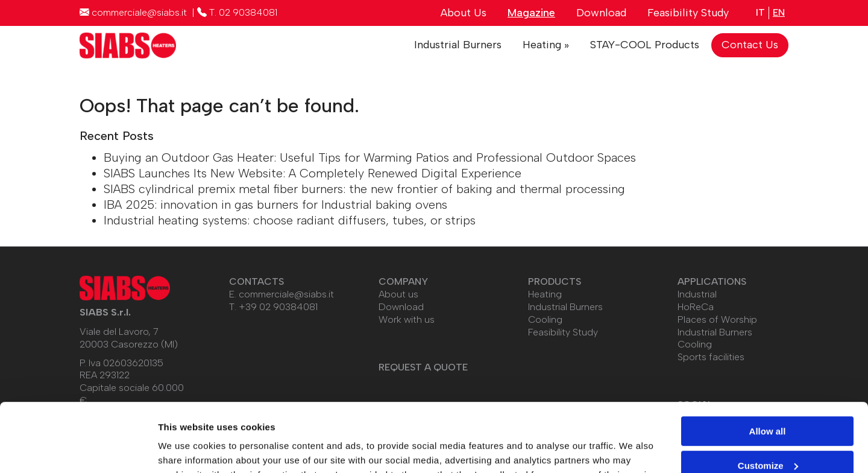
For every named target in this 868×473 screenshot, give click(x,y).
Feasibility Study (688, 13)
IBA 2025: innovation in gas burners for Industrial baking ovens (275, 205)
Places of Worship (717, 319)
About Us (464, 13)
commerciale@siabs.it (286, 294)
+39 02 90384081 (278, 307)
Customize (768, 406)
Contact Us (750, 45)
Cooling (545, 319)
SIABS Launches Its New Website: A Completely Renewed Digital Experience (313, 173)
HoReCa (696, 307)
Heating (545, 294)
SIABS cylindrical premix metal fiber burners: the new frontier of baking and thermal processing (364, 189)
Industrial (697, 294)
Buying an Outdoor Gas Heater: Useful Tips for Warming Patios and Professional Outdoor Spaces (370, 157)
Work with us (407, 319)
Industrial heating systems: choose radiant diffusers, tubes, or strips (290, 220)
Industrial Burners (458, 45)
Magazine (531, 13)
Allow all (768, 373)
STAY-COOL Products (645, 45)
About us (398, 294)
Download (601, 13)
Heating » (546, 45)
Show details (186, 449)
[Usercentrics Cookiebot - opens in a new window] (78, 449)
